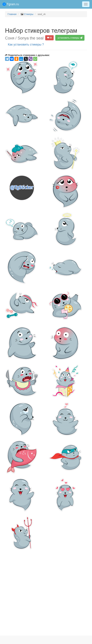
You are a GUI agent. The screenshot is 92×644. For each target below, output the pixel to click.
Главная (12, 14)
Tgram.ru (11, 4)
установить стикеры (70, 38)
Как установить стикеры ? (26, 45)
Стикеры (29, 14)
